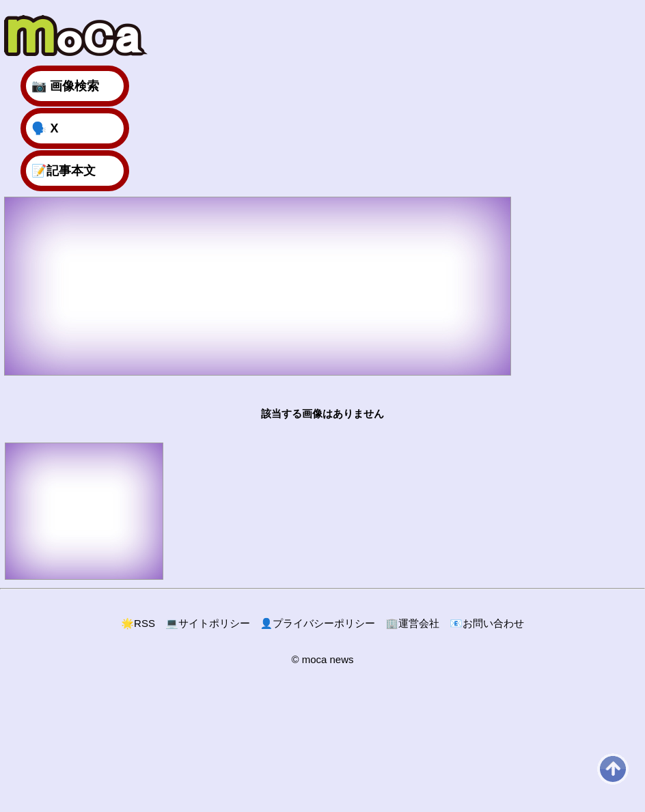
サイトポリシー (208, 623)
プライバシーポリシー (318, 623)
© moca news (322, 659)
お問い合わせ (487, 623)
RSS (138, 623)
